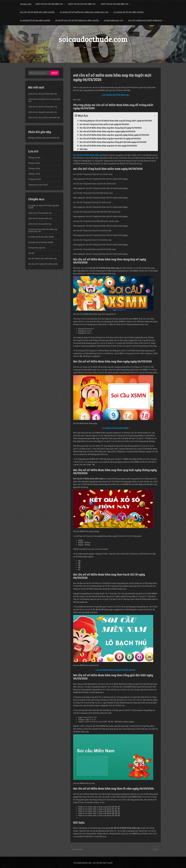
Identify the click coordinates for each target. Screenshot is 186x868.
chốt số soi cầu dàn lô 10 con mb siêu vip (44, 100)
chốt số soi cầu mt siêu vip (82, 4)
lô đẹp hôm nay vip (113, 21)
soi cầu (31, 253)
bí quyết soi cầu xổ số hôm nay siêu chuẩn (77, 21)
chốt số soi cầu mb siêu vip (49, 4)
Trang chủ (26, 4)
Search (54, 73)
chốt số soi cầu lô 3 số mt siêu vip (43, 107)
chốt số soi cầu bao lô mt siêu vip (42, 94)
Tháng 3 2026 (34, 163)
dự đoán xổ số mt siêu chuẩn (128, 12)
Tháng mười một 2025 (38, 185)
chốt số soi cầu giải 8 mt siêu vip (42, 112)
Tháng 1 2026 (34, 174)
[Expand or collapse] (155, 115)
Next (155, 849)
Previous (78, 849)
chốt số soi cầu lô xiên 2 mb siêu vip (44, 117)
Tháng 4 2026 (34, 158)
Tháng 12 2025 (35, 179)
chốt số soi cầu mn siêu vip (114, 4)
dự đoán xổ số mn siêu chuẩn (35, 21)
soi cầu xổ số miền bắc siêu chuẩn (37, 12)
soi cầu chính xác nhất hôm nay (145, 21)
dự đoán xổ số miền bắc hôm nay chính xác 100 (84, 12)
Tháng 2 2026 (34, 168)
